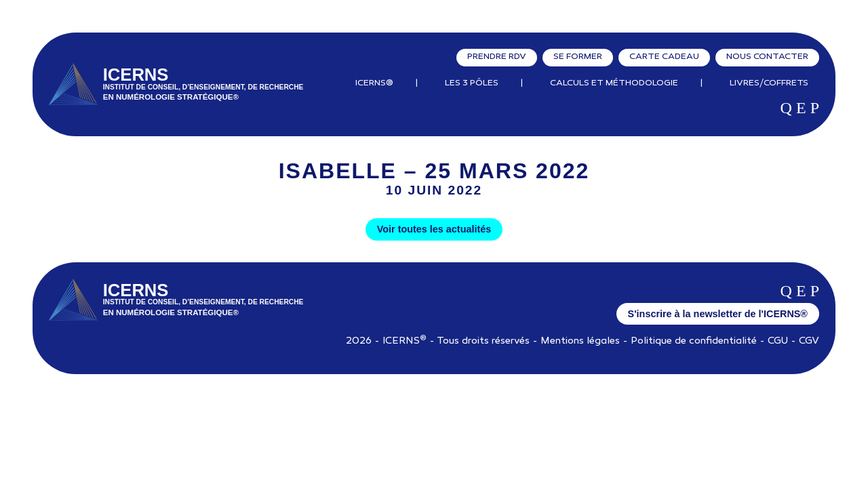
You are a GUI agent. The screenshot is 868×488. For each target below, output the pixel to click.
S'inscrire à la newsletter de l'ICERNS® (718, 314)
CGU (778, 341)
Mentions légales (580, 341)
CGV (809, 341)
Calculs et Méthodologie (614, 83)
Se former (578, 57)
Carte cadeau (664, 57)
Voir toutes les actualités (434, 229)
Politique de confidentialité (694, 341)
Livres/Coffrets (769, 83)
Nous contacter (767, 57)
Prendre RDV (497, 57)
